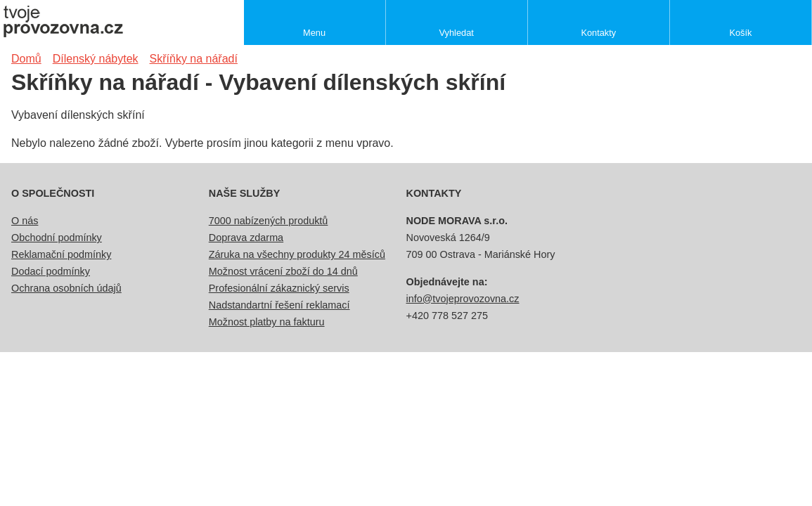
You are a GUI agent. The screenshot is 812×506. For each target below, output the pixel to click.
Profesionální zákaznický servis (279, 288)
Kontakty (598, 33)
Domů (26, 59)
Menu (314, 33)
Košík (740, 33)
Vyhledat (457, 33)
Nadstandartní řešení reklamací (279, 305)
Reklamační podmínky (61, 254)
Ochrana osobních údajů (66, 288)
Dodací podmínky (51, 271)
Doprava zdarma (246, 238)
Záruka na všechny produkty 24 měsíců (297, 254)
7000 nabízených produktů (269, 221)
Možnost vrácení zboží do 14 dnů (283, 271)
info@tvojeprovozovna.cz (463, 299)
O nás (25, 221)
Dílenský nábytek (96, 59)
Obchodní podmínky (57, 238)
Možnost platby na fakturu (267, 322)
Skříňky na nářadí (194, 59)
